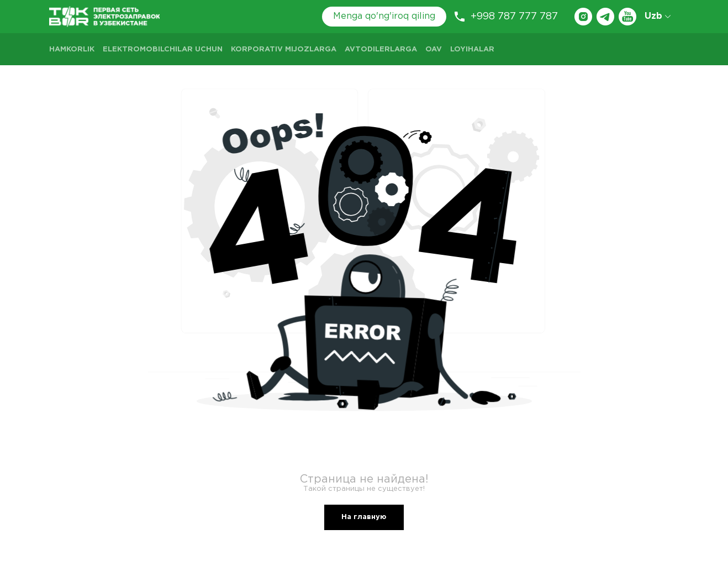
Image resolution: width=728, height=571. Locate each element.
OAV (434, 49)
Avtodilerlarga (381, 49)
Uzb (658, 16)
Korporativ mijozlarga (284, 49)
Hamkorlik (72, 49)
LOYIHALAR (472, 49)
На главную (364, 517)
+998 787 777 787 (506, 17)
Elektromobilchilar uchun (163, 49)
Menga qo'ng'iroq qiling (384, 16)
